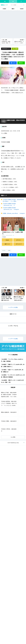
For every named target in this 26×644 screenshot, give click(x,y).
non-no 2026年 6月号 (11, 603)
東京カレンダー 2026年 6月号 (13, 613)
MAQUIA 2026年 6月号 (12, 634)
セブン (16, 563)
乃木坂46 (4, 9)
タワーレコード (19, 244)
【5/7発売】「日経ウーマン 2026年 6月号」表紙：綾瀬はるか (12, 482)
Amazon (7, 240)
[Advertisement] (13, 24)
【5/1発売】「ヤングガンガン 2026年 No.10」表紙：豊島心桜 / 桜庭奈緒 (13, 487)
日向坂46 (22, 9)
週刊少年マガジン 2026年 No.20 (14, 570)
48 (5, 1)
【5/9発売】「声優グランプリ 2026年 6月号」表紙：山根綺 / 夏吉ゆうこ (13, 477)
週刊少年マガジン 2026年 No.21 (14, 622)
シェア (14, 63)
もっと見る (13, 548)
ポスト (6, 63)
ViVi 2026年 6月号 (11, 643)
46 (13, 1)
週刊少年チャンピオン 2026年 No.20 (15, 585)
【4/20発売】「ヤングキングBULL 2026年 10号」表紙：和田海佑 (12, 471)
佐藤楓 (9, 250)
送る (22, 63)
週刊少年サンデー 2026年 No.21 (14, 628)
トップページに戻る (13, 307)
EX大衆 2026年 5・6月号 (12, 575)
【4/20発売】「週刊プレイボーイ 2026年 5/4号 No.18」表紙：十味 (12, 492)
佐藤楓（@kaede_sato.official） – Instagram (14, 213)
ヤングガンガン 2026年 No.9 (13, 594)
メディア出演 (15, 49)
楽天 (22, 563)
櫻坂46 (13, 9)
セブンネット (19, 240)
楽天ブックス (7, 244)
